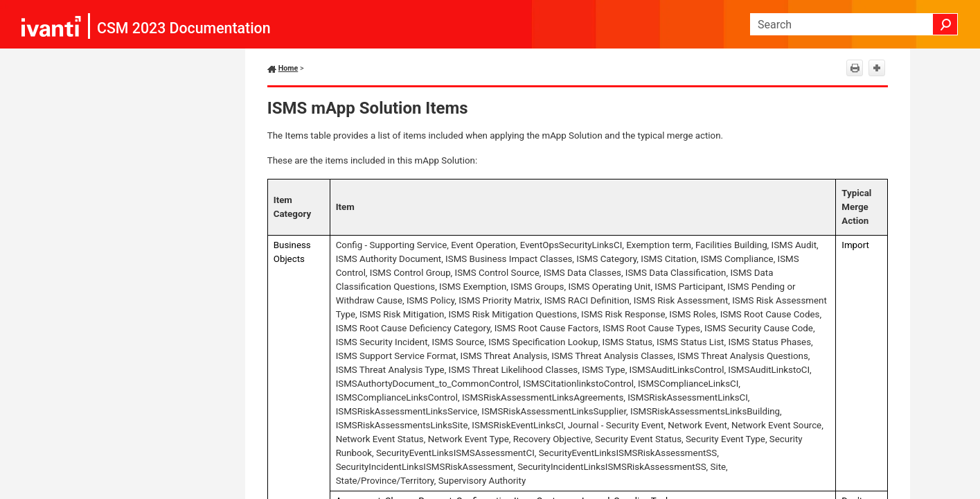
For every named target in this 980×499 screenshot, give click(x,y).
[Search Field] (854, 24)
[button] (945, 24)
